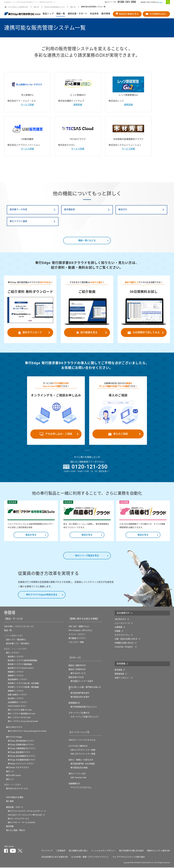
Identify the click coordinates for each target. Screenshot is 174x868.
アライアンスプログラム (81, 788)
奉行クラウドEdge (14, 737)
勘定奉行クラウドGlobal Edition (21, 669)
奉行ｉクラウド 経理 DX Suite (20, 710)
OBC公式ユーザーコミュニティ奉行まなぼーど (26, 815)
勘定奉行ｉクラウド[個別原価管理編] (22, 661)
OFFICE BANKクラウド (17, 707)
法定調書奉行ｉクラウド (17, 703)
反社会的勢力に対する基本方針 (55, 857)
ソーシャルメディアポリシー (103, 851)
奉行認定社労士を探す (80, 697)
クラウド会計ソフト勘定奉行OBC (18, 7)
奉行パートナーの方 (77, 774)
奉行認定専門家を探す (80, 693)
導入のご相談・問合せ (15, 831)
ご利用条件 (61, 851)
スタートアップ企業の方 (79, 713)
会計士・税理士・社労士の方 (81, 760)
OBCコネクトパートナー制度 (83, 754)
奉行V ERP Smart (13, 776)
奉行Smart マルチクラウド (17, 768)
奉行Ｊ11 (10, 780)
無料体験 (10, 827)
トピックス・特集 (76, 643)
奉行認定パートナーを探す (82, 682)
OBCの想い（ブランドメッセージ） (19, 627)
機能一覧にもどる (87, 241)
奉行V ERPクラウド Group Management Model (27, 732)
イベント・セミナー (77, 635)
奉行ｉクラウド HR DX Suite (19, 718)
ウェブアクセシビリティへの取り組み (129, 857)
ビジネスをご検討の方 (78, 746)
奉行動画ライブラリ (77, 639)
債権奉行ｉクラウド (16, 672)
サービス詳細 (27, 105)
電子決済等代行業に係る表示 (131, 851)
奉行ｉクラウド (13, 653)
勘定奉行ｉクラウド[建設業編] (20, 665)
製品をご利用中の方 (77, 670)
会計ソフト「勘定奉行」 (16, 640)
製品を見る (31, 535)
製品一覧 (36, 7)
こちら (160, 2)
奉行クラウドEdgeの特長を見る (42, 595)
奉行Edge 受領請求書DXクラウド (21, 745)
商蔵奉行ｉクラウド (16, 691)
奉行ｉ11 (10, 772)
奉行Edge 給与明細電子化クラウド (22, 757)
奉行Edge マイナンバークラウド (21, 764)
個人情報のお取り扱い (78, 851)
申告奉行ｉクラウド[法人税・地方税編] (23, 684)
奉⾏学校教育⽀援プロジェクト (84, 707)
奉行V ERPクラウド (14, 728)
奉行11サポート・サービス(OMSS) (21, 823)
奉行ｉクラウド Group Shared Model (23, 722)
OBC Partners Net (78, 778)
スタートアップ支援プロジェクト (85, 717)
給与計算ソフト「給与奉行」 (18, 644)
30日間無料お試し (156, 14)
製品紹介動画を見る (127, 14)
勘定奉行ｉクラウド (16, 657)
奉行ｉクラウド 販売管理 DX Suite (21, 714)
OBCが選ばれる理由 (15, 798)
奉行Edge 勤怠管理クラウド (19, 753)
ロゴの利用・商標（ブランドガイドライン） (90, 857)
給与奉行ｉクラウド (16, 699)
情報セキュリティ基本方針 (159, 851)
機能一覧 (73, 7)
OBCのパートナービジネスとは (82, 740)
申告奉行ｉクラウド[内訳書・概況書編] (23, 688)
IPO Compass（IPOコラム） (81, 631)
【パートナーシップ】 (79, 733)
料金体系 (94, 14)
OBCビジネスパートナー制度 (83, 750)
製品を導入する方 (76, 678)
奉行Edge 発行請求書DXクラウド (55, 7)
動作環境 (106, 14)
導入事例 (10, 802)
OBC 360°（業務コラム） (79, 627)
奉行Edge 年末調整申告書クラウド (22, 760)
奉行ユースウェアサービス (18, 819)
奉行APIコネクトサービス (17, 789)
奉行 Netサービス (78, 674)
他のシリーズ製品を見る (87, 556)
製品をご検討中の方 (77, 666)
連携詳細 (78, 105)
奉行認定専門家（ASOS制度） (83, 764)
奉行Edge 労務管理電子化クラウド (22, 749)
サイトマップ (47, 851)
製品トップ (48, 14)
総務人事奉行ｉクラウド (17, 695)
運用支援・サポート (77, 14)
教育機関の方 (74, 703)
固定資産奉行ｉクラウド (17, 680)
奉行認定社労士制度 (79, 768)
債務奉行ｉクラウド (16, 676)
